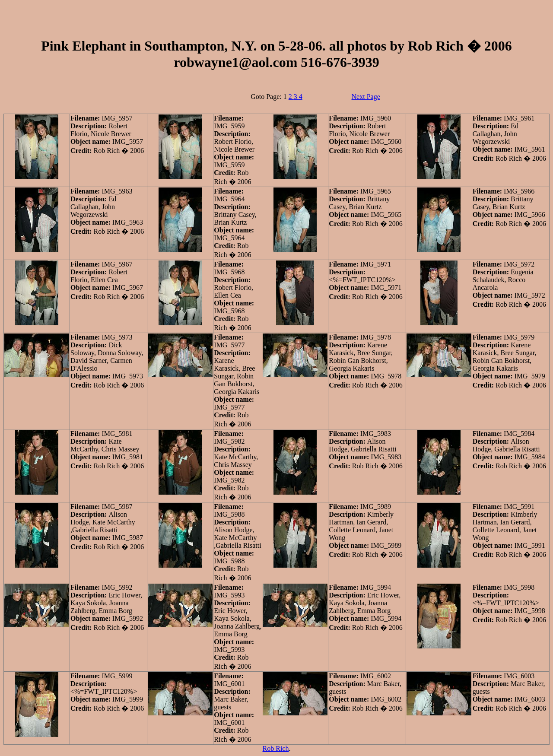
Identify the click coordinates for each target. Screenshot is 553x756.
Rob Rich (276, 748)
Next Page (366, 97)
